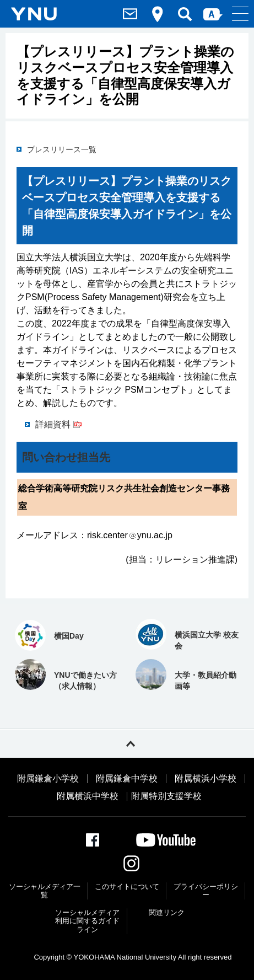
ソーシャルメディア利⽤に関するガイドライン (87, 921)
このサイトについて (127, 887)
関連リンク (167, 912)
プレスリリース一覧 (62, 149)
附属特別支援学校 (166, 796)
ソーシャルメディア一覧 (45, 891)
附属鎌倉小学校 (48, 779)
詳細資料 (53, 424)
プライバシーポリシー (206, 891)
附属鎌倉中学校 (127, 779)
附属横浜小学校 (206, 779)
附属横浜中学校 (88, 796)
